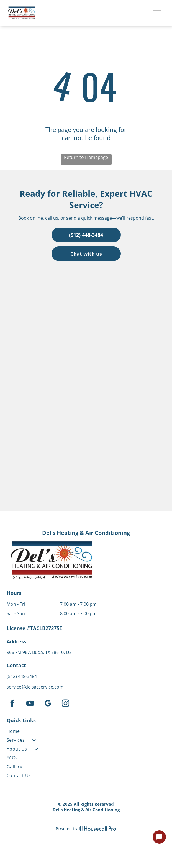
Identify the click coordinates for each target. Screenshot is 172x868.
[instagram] (65, 704)
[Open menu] (157, 13)
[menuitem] (52, 732)
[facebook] (12, 704)
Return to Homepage (86, 157)
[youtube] (30, 704)
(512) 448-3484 (22, 676)
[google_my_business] (48, 704)
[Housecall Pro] (98, 828)
